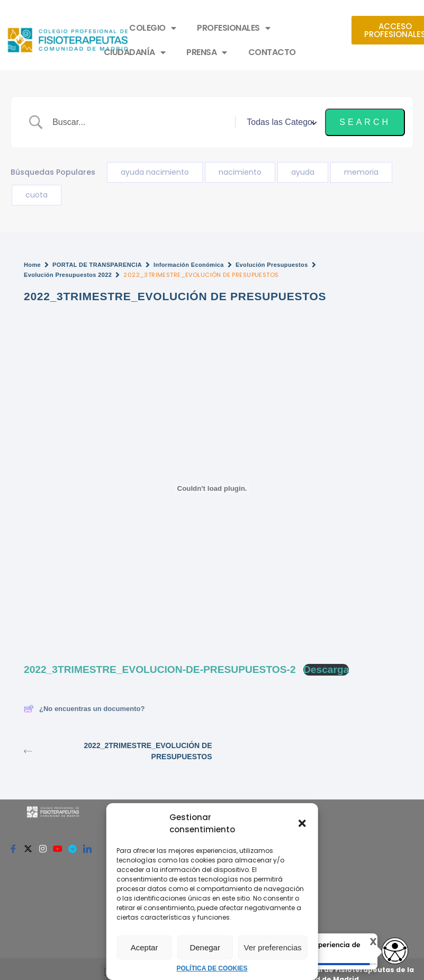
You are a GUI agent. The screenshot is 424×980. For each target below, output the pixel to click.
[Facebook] (13, 848)
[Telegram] (73, 848)
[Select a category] (280, 122)
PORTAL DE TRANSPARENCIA (97, 265)
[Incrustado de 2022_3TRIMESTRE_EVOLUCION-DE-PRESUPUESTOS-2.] (212, 488)
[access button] (395, 952)
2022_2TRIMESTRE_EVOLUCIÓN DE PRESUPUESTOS (118, 751)
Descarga (326, 669)
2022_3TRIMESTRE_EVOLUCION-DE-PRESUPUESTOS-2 (160, 669)
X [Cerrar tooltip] (366, 942)
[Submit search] (365, 122)
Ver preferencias (273, 947)
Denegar (205, 947)
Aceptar (145, 947)
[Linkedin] (87, 848)
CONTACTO (272, 52)
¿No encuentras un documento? (84, 709)
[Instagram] (43, 848)
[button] (302, 823)
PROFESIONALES (233, 28)
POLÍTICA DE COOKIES (212, 968)
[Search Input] (140, 122)
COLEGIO (152, 28)
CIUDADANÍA (135, 52)
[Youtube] (58, 848)
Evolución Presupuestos (272, 265)
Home (32, 265)
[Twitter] (28, 848)
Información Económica (189, 265)
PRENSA (207, 52)
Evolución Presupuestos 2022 (68, 275)
